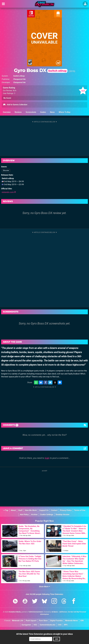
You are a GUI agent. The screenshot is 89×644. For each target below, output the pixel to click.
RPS (66, 625)
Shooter (6, 170)
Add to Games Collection (15, 105)
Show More (45, 587)
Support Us (44, 510)
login (47, 458)
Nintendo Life (18, 621)
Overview (7, 112)
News (52, 112)
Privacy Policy (66, 510)
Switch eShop (19, 76)
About (13, 510)
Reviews (18, 112)
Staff (20, 510)
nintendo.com (9, 192)
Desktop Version (63, 515)
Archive (34, 515)
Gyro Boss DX (41, 70)
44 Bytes (55, 612)
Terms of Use (80, 510)
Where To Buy (65, 112)
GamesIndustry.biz (48, 625)
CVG (60, 625)
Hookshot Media (15, 612)
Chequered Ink (19, 79)
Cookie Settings (47, 515)
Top (6, 510)
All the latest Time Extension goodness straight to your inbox (44, 634)
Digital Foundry (56, 621)
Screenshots (31, 112)
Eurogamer (26, 625)
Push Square (31, 621)
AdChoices (63, 612)
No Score (7, 98)
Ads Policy (24, 515)
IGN (82, 621)
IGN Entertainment (36, 612)
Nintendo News (72, 621)
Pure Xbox (43, 621)
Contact (54, 510)
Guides (43, 112)
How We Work (31, 510)
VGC (35, 625)
